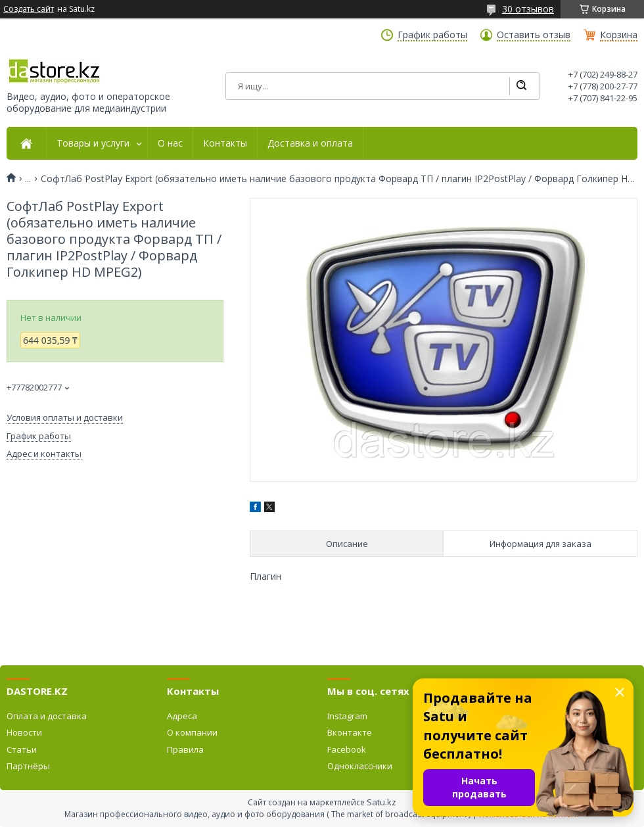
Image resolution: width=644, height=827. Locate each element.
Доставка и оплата (310, 143)
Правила (185, 749)
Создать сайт (29, 9)
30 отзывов (528, 9)
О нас (170, 143)
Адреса (182, 716)
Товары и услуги (93, 143)
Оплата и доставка (47, 716)
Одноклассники (360, 766)
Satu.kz (381, 802)
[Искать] (521, 86)
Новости (24, 732)
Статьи (22, 749)
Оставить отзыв (534, 35)
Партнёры (28, 766)
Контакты (225, 143)
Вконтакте (350, 732)
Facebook (347, 749)
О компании (192, 732)
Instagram (347, 716)
